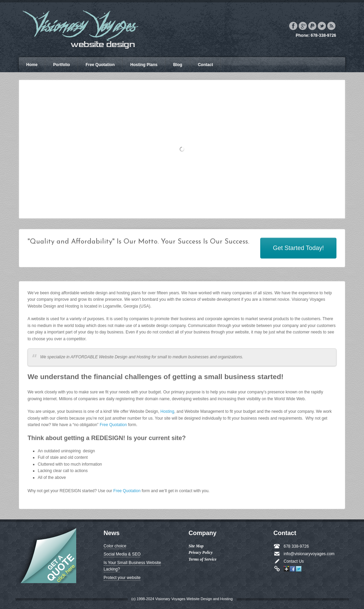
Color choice (115, 546)
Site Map (196, 546)
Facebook (293, 26)
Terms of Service (202, 559)
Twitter (322, 26)
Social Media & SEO (122, 554)
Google (303, 26)
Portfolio (61, 65)
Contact (206, 65)
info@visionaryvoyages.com (309, 554)
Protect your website (122, 578)
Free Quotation (100, 65)
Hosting (167, 411)
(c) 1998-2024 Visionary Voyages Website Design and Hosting (182, 599)
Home (32, 65)
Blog (178, 65)
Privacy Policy (201, 552)
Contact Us (294, 561)
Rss (331, 26)
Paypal (312, 26)
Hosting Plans (144, 65)
